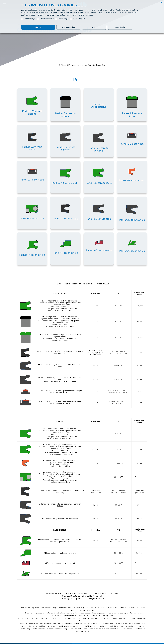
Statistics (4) (63, 19)
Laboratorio (96, 624)
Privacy (127, 627)
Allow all (38, 27)
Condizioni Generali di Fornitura (136, 624)
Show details (120, 27)
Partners (95, 632)
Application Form (98, 621)
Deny (94, 27)
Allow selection (69, 27)
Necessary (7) (30, 19)
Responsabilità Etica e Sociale (135, 621)
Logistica (95, 629)
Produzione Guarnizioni (100, 627)
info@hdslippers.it (24, 631)
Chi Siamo (95, 619)
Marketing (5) (79, 19)
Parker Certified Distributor (101, 637)
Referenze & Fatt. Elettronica (135, 619)
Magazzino (95, 634)
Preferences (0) (47, 19)
